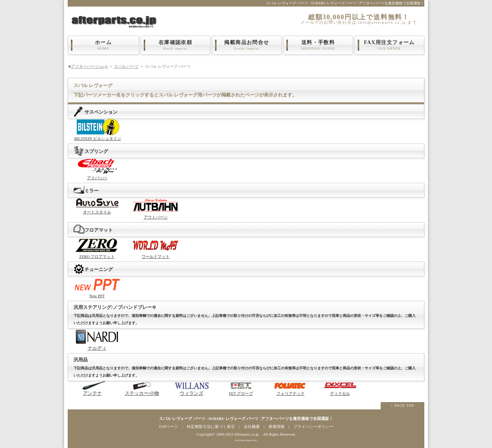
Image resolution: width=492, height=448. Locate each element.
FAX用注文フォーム (389, 45)
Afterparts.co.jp (246, 434)
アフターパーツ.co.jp (89, 66)
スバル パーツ (126, 66)
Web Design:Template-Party (246, 440)
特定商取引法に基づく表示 (211, 427)
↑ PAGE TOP (402, 406)
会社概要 (252, 427)
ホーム (103, 45)
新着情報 (277, 427)
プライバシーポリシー (313, 427)
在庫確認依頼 (175, 45)
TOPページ (168, 427)
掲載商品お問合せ (247, 45)
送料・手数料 (318, 45)
